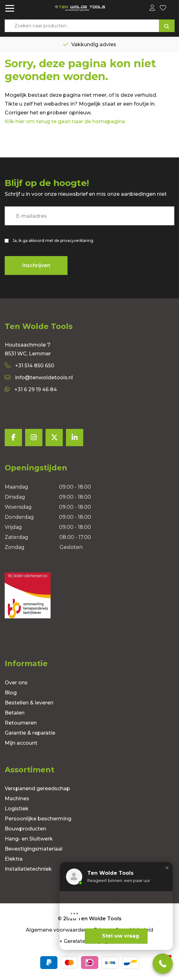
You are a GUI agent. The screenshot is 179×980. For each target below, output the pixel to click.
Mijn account (21, 743)
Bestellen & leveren (29, 703)
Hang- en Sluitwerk (29, 839)
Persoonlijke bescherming (38, 819)
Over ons (16, 683)
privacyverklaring (77, 241)
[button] (167, 868)
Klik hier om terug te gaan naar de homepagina (65, 121)
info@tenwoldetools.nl (39, 378)
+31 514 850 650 (30, 366)
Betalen (15, 713)
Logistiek (17, 809)
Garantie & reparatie (30, 733)
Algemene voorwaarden (57, 930)
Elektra (14, 859)
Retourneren (21, 723)
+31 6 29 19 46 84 (31, 389)
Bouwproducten (25, 829)
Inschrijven (36, 265)
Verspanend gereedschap (37, 788)
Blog (11, 693)
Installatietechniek (28, 869)
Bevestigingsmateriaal (34, 849)
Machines (17, 799)
